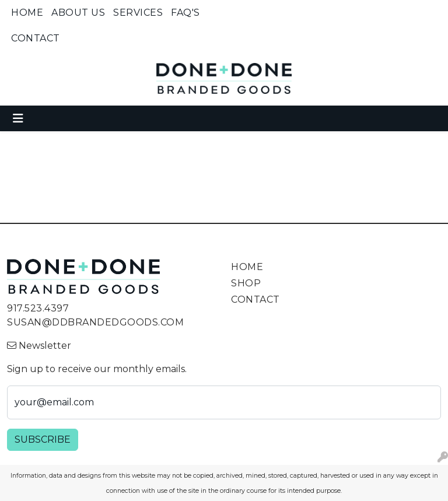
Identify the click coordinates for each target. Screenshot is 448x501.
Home (27, 13)
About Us (78, 13)
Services (138, 13)
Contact (36, 38)
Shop (246, 283)
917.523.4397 (38, 308)
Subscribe (43, 439)
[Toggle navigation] (18, 118)
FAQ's (185, 13)
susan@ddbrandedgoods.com (95, 322)
